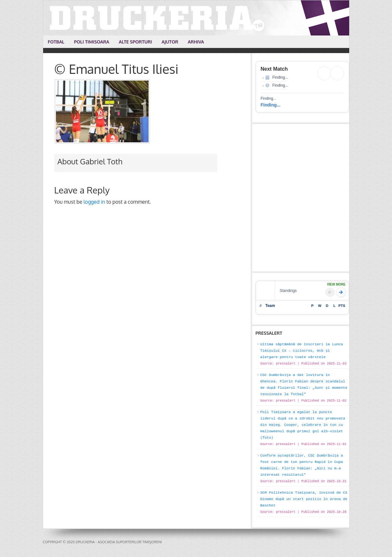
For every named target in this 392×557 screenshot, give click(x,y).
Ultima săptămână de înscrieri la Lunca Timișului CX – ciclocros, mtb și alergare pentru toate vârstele (302, 351)
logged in (94, 202)
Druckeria (196, 18)
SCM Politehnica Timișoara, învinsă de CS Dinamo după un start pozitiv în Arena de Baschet (304, 499)
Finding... (271, 105)
